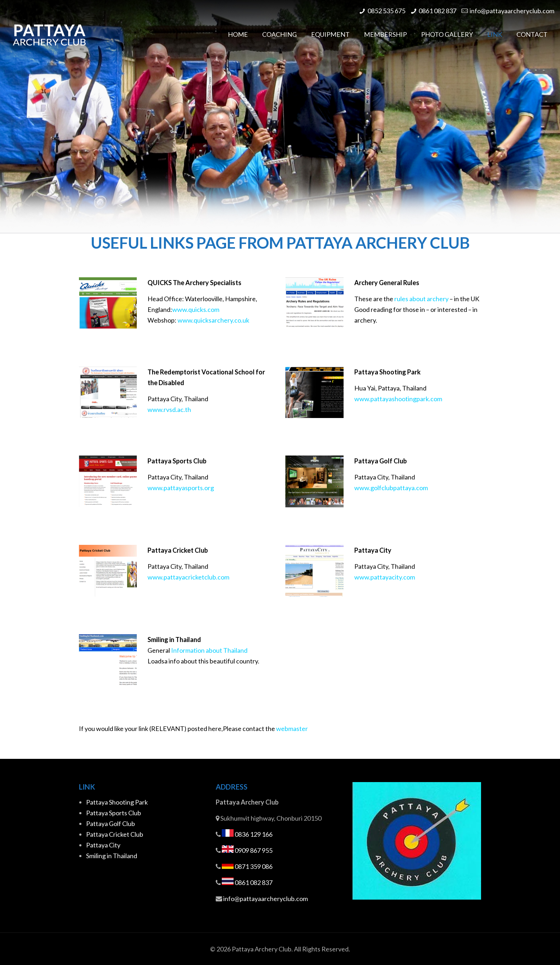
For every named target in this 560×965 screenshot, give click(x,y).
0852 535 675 (386, 11)
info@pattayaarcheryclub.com (512, 11)
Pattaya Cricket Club (115, 834)
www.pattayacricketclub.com (188, 577)
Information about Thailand (209, 650)
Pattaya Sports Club (114, 813)
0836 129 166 (254, 834)
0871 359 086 (254, 866)
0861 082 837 (437, 11)
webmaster (292, 728)
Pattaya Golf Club (111, 824)
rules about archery (421, 299)
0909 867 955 (254, 850)
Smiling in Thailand (112, 856)
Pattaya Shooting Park (117, 802)
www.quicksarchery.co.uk (213, 320)
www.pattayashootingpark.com (398, 399)
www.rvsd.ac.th (169, 409)
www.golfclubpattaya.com (391, 488)
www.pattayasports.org (181, 488)
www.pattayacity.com (385, 577)
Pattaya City (103, 845)
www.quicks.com (196, 309)
